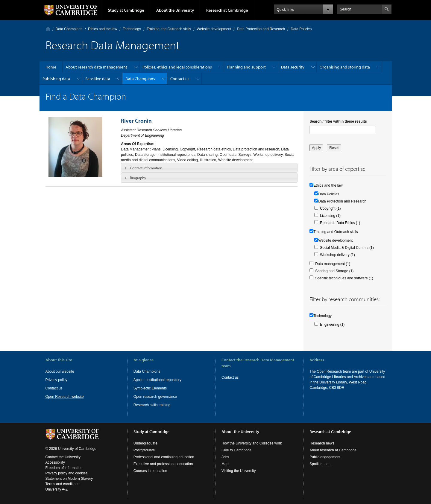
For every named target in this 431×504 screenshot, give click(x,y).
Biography (138, 178)
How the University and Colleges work (252, 443)
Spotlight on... (320, 464)
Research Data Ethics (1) (340, 223)
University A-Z (57, 489)
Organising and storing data (345, 67)
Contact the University (63, 457)
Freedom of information (64, 468)
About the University (175, 10)
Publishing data (56, 79)
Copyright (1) (330, 208)
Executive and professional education (163, 464)
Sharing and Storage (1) (334, 271)
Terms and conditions (62, 484)
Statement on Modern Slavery (69, 479)
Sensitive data (98, 79)
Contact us (180, 79)
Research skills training (152, 405)
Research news (322, 443)
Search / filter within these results (338, 121)
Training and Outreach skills (169, 29)
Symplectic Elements (150, 388)
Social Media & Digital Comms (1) (347, 248)
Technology (132, 29)
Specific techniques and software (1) (344, 278)
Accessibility (55, 462)
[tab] (209, 168)
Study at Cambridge (126, 10)
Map (225, 464)
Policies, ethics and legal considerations (177, 67)
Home (48, 29)
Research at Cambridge (227, 10)
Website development (214, 29)
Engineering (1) (332, 325)
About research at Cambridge (333, 450)
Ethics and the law (103, 29)
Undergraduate (145, 443)
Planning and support (246, 67)
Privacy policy (56, 380)
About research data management (96, 67)
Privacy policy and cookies (67, 473)
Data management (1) (333, 264)
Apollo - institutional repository (157, 380)
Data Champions (69, 29)
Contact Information (146, 168)
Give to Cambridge (236, 450)
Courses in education (150, 471)
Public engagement (325, 457)
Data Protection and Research (261, 29)
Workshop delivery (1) (337, 255)
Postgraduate (144, 450)
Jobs (225, 457)
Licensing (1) (330, 216)
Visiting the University (239, 471)
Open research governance (155, 397)
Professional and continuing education (164, 457)
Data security (293, 67)
